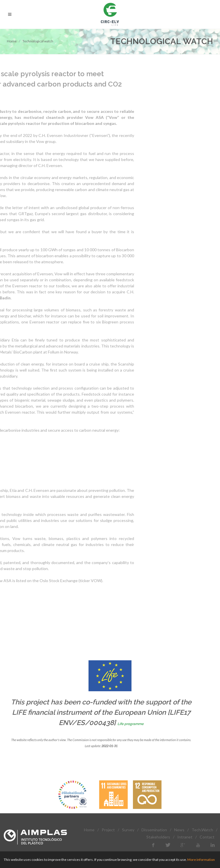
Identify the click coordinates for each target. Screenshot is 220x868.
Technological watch (38, 41)
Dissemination (154, 830)
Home (12, 41)
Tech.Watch (202, 830)
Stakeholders (158, 837)
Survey (128, 830)
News (179, 830)
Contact (207, 837)
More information (201, 860)
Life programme (130, 724)
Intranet (185, 837)
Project (108, 830)
